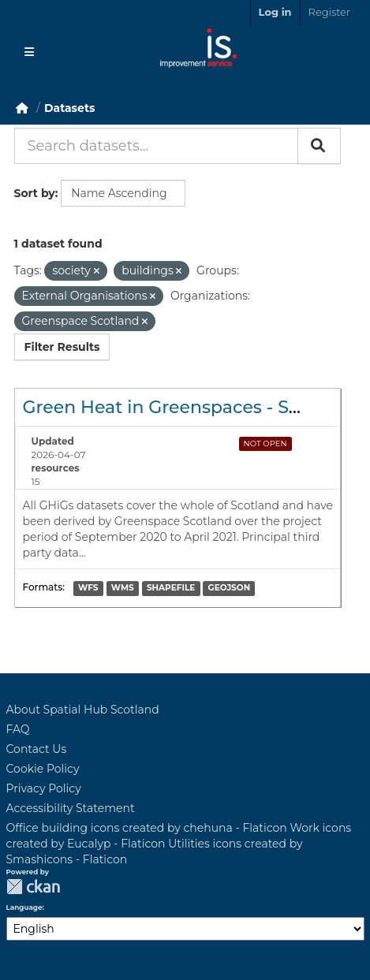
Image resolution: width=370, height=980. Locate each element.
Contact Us (37, 749)
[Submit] (319, 146)
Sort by (35, 193)
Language (24, 907)
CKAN (33, 887)
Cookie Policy (43, 769)
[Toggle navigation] (29, 52)
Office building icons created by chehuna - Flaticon (147, 828)
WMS (123, 589)
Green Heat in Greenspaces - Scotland (189, 407)
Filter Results (62, 347)
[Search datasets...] (156, 146)
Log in (275, 12)
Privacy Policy (44, 788)
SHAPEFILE (171, 589)
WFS (88, 589)
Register (329, 12)
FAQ (18, 729)
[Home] (22, 108)
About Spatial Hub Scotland (83, 710)
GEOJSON (230, 589)
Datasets (69, 108)
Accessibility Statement (71, 808)
